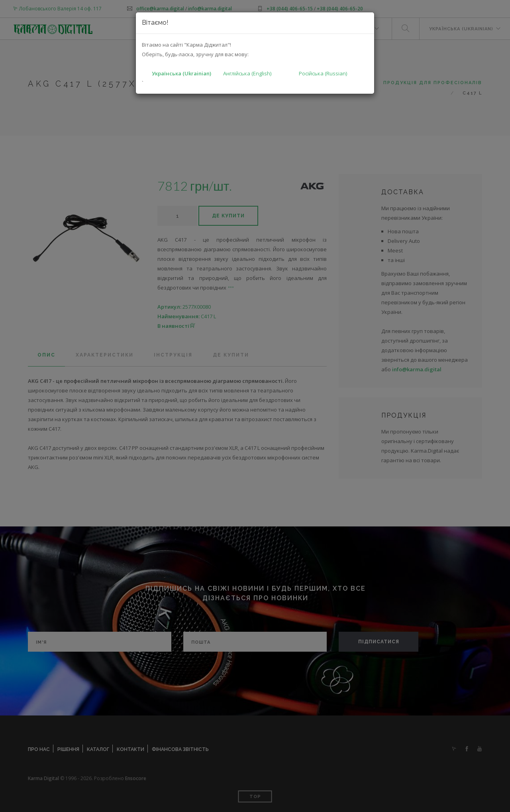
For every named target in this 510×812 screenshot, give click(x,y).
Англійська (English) (247, 73)
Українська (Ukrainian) (181, 73)
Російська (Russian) (323, 73)
